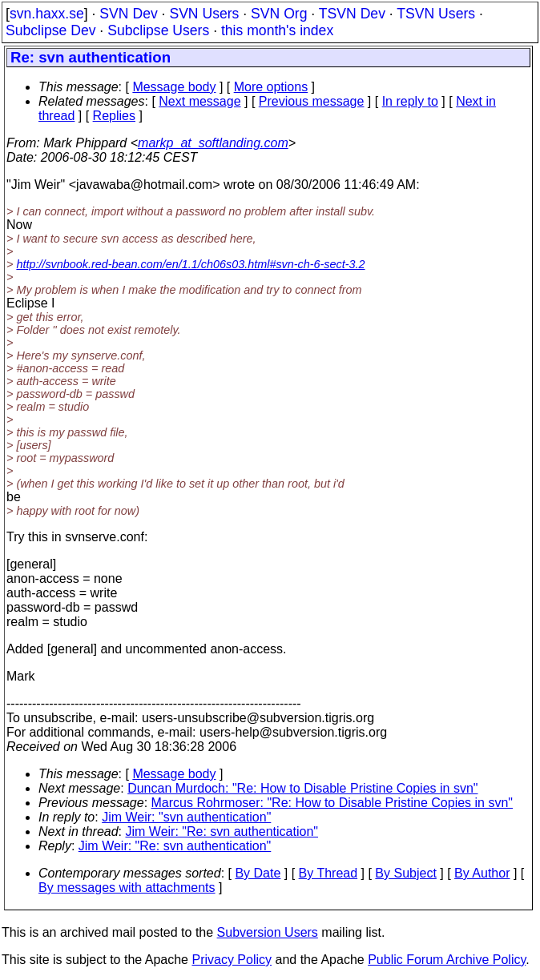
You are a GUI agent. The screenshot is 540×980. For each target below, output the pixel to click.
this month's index (277, 30)
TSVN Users (436, 14)
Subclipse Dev (50, 30)
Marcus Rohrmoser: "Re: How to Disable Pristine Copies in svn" (332, 803)
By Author (482, 873)
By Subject (405, 873)
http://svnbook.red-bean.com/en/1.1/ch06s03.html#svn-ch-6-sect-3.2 (190, 264)
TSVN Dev (352, 14)
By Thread (328, 873)
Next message (199, 101)
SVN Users (204, 14)
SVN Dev (128, 14)
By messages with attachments (127, 888)
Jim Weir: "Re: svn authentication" (222, 831)
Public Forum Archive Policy (447, 960)
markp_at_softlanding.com (213, 143)
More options (271, 87)
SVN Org (279, 14)
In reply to (410, 101)
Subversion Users (268, 932)
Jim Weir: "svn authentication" (186, 817)
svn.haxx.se (47, 14)
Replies (114, 116)
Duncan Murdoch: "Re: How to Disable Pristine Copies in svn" (302, 788)
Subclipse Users (158, 30)
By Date (258, 873)
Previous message (312, 101)
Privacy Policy (232, 960)
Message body (174, 87)
